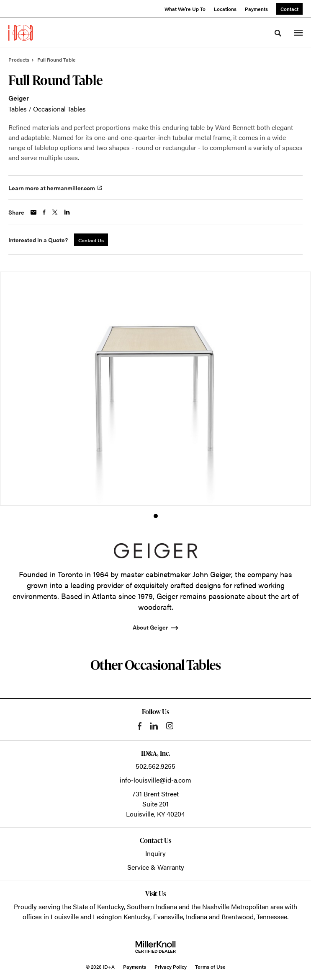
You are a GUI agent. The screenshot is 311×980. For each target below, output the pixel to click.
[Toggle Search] (278, 33)
